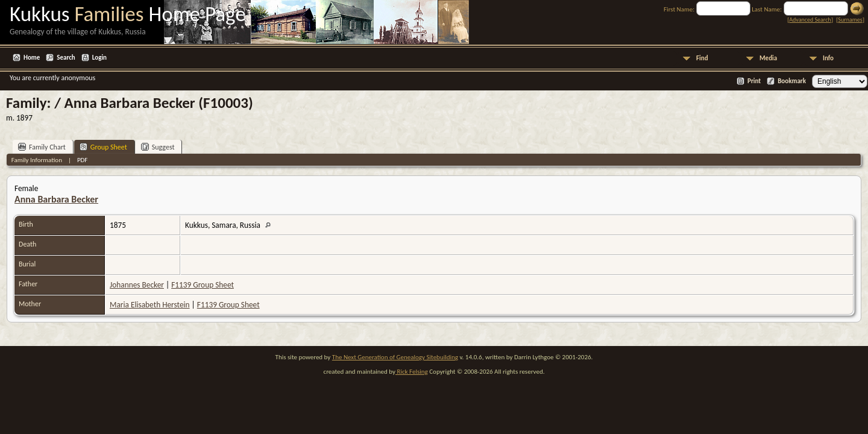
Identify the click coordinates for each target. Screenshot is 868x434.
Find (702, 58)
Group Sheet (103, 147)
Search (66, 58)
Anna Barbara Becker (56, 199)
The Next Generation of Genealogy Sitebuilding (395, 357)
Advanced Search (810, 20)
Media (768, 58)
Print (754, 81)
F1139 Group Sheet (203, 285)
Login (99, 58)
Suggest (158, 147)
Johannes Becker (137, 285)
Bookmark (792, 81)
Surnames (850, 20)
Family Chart (42, 147)
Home (32, 58)
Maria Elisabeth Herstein (150, 305)
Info (828, 58)
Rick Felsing (412, 372)
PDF (83, 160)
